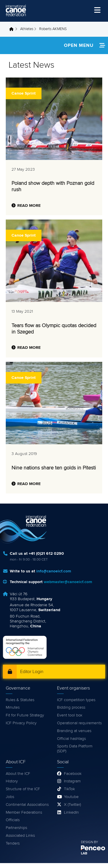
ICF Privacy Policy (21, 723)
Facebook (73, 774)
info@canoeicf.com (54, 571)
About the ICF (18, 774)
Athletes (27, 29)
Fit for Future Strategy (25, 715)
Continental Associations (27, 805)
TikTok (69, 789)
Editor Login (32, 672)
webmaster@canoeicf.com (68, 582)
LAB (84, 854)
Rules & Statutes (20, 700)
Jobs (10, 797)
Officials (13, 820)
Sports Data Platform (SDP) (75, 749)
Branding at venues (74, 731)
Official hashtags (71, 739)
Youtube (71, 797)
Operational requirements (79, 723)
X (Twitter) (72, 805)
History (12, 781)
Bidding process (71, 707)
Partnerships (16, 828)
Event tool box (70, 715)
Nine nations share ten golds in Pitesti (54, 468)
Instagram (72, 781)
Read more (29, 206)
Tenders (13, 843)
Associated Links (20, 836)
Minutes (13, 707)
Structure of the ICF (23, 789)
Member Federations (24, 812)
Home (13, 29)
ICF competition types (76, 700)
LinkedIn (71, 812)
